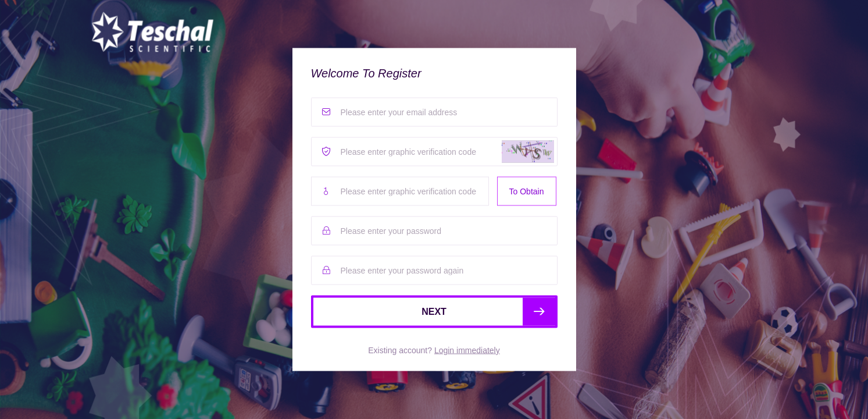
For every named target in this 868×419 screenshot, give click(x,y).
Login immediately (467, 350)
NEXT (488, 312)
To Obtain (527, 191)
